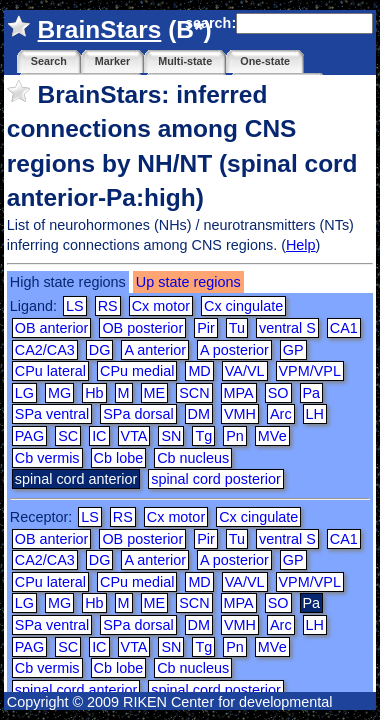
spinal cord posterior (216, 479)
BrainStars (100, 29)
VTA (134, 436)
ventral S (287, 328)
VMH (240, 414)
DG (100, 350)
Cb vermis (47, 458)
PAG (29, 436)
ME (155, 393)
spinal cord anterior (76, 690)
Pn (235, 436)
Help (301, 245)
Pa (312, 393)
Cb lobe (119, 458)
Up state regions (188, 282)
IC (99, 436)
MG (59, 393)
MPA (239, 393)
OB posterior (142, 328)
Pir (206, 328)
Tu (237, 328)
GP (293, 350)
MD (199, 371)
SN (171, 436)
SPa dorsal (138, 414)
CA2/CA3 (45, 350)
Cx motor (161, 306)
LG (24, 393)
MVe (272, 436)
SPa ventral (52, 414)
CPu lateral (50, 371)
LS (75, 306)
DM (199, 414)
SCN (194, 393)
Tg (203, 436)
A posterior (234, 350)
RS (108, 306)
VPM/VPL (310, 371)
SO (278, 393)
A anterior (155, 350)
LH (315, 414)
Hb (94, 393)
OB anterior (52, 328)
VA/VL (245, 371)
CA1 (344, 328)
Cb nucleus (193, 458)
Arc (281, 414)
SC (68, 436)
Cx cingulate (243, 306)
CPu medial (137, 371)
